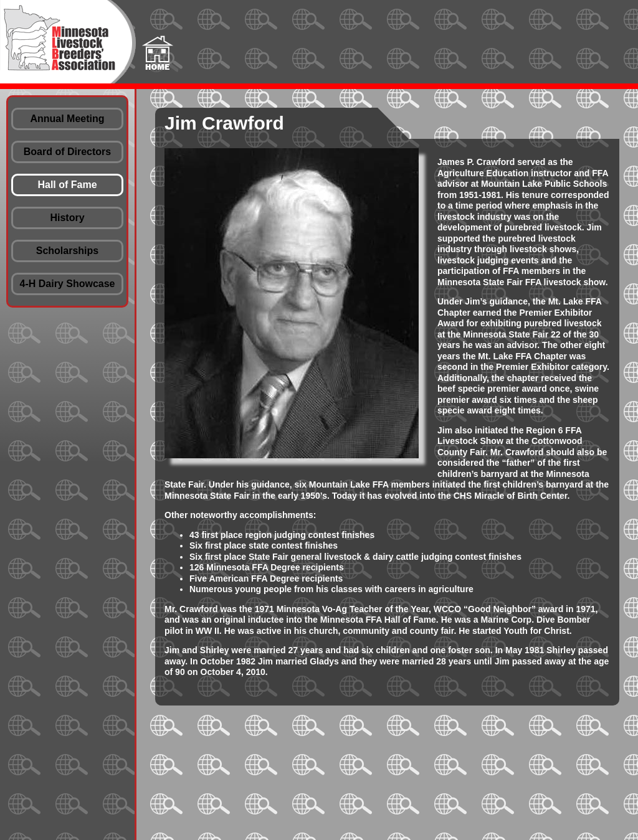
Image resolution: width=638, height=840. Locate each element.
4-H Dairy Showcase (68, 284)
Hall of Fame (67, 185)
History (67, 218)
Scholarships (67, 251)
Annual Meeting (67, 119)
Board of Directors (67, 152)
